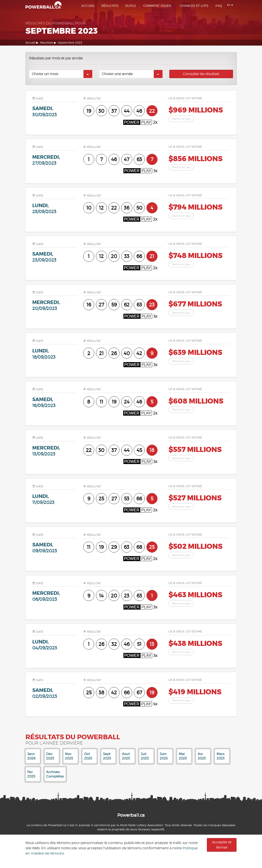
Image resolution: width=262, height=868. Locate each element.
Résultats (110, 6)
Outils (130, 6)
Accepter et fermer (222, 845)
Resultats (47, 43)
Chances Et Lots (194, 6)
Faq (219, 6)
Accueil (88, 6)
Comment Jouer (157, 6)
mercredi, (55, 160)
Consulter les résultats (201, 74)
